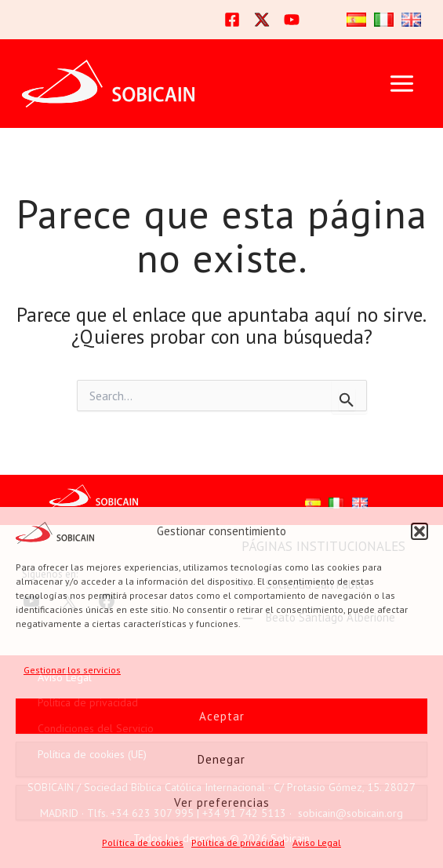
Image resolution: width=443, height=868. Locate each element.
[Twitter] (262, 20)
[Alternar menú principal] (401, 83)
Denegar (221, 759)
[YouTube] (292, 20)
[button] (419, 531)
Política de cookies (143, 842)
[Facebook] (232, 20)
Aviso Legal (317, 842)
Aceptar (222, 716)
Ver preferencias (222, 802)
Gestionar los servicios (72, 670)
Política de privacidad (238, 842)
